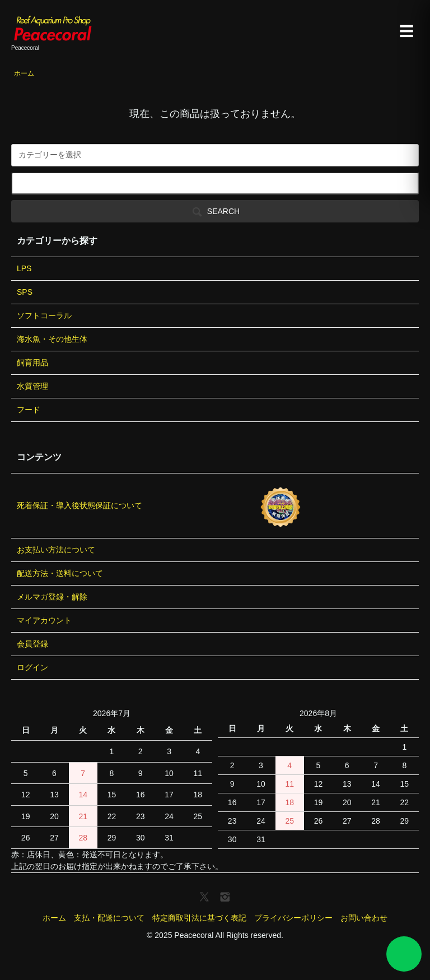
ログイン (32, 667)
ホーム (24, 73)
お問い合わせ (364, 918)
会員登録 (32, 644)
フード (29, 410)
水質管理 (32, 386)
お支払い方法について (56, 550)
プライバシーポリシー (293, 918)
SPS (25, 292)
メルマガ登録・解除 (52, 597)
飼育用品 (32, 363)
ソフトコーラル (44, 315)
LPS (24, 268)
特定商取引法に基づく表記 (199, 918)
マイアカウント (44, 620)
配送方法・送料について (60, 573)
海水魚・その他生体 (52, 339)
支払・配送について (109, 918)
